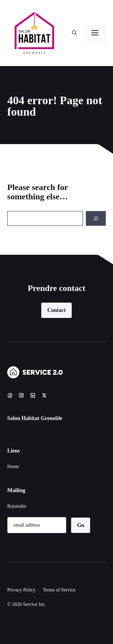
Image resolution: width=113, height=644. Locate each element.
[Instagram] (21, 395)
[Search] (96, 218)
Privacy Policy (21, 590)
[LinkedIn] (33, 395)
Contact (56, 310)
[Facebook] (10, 395)
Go (81, 525)
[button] (74, 33)
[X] (44, 395)
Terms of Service (59, 590)
